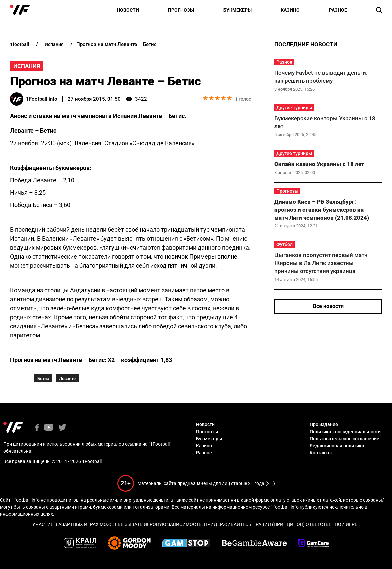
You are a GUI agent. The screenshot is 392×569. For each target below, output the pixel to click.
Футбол (284, 244)
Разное (338, 10)
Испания (27, 66)
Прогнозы (181, 10)
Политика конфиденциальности (345, 432)
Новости (128, 10)
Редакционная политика (337, 446)
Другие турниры (294, 108)
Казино (290, 10)
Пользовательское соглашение (344, 439)
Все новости (328, 306)
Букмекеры (237, 10)
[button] (379, 10)
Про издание (324, 424)
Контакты (321, 453)
